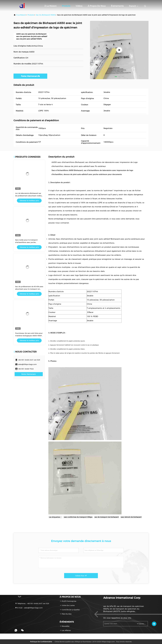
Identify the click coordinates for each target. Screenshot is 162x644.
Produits (66, 6)
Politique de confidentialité (41, 642)
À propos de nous (97, 6)
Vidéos (79, 6)
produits (31, 15)
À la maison (51, 6)
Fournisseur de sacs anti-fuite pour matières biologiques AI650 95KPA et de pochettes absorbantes (29, 336)
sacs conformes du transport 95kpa (78, 517)
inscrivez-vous (141, 624)
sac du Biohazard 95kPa (46, 15)
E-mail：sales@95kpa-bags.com (29, 608)
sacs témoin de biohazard (131, 517)
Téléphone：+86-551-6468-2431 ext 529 (32, 604)
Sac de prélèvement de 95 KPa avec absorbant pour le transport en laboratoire (29, 289)
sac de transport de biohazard (107, 517)
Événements (117, 6)
